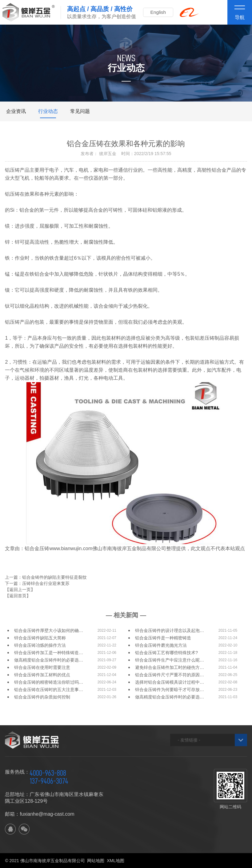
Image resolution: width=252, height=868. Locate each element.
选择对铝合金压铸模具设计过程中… (170, 682)
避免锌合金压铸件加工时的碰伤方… (170, 667)
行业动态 (48, 111)
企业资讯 (16, 111)
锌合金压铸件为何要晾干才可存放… (170, 690)
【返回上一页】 (20, 590)
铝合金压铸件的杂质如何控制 (42, 697)
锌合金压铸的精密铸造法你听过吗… (49, 682)
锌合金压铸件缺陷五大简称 (40, 638)
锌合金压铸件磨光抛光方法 (161, 645)
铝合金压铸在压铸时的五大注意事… (49, 690)
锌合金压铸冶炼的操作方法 (40, 645)
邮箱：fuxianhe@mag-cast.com (40, 814)
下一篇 (37, 583)
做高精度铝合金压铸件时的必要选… (49, 660)
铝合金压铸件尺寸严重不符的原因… (170, 675)
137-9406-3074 (49, 781)
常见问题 (80, 111)
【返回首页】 (18, 596)
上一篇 (46, 577)
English (160, 12)
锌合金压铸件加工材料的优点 (42, 675)
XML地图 (116, 861)
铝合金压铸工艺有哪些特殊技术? (166, 653)
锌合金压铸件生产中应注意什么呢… (170, 660)
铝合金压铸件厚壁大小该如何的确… (49, 630)
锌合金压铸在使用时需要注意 (42, 667)
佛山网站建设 (213, 861)
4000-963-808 (48, 773)
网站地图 (96, 861)
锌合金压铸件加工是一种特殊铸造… (49, 653)
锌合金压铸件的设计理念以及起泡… (170, 630)
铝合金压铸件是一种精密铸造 (163, 638)
